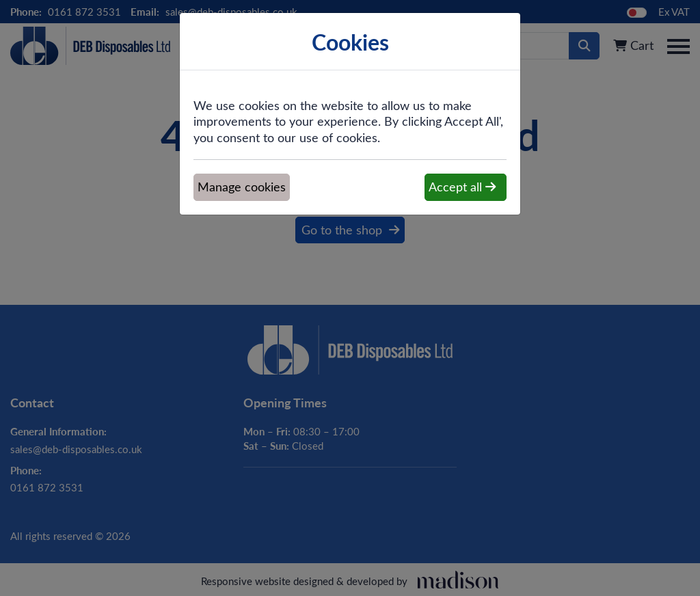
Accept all (462, 187)
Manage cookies (242, 187)
